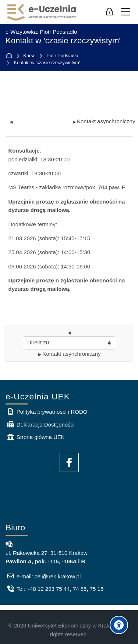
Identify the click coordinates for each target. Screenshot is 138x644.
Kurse (29, 56)
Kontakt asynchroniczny (104, 121)
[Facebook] (69, 462)
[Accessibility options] (119, 625)
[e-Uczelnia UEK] (42, 12)
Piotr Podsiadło (63, 56)
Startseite (10, 56)
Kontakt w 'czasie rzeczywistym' (47, 63)
